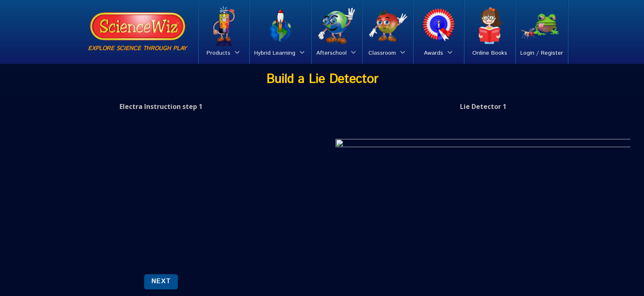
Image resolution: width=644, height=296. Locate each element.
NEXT (161, 281)
